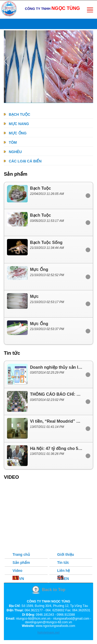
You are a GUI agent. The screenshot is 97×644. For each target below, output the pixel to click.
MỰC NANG (16, 124)
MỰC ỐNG (15, 133)
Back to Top (54, 590)
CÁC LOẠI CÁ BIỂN (23, 161)
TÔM (10, 142)
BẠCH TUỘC (17, 114)
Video (17, 571)
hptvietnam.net (48, 633)
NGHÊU (13, 152)
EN (63, 579)
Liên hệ (64, 571)
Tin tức (63, 563)
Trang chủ (21, 554)
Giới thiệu (66, 554)
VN (18, 579)
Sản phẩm (21, 563)
